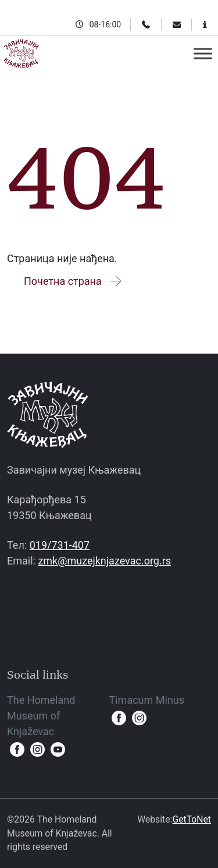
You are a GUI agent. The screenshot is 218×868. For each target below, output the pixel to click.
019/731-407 (60, 545)
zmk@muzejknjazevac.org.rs (104, 561)
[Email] (177, 24)
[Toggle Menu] (203, 53)
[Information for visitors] (205, 24)
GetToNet (192, 819)
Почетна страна (74, 281)
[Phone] (146, 24)
